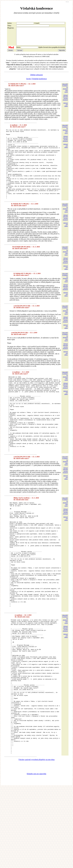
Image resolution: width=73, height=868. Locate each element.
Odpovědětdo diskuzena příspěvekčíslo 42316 (65, 225)
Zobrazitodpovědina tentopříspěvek (65, 101)
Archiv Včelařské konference (37, 82)
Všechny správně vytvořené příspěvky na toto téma (37, 841)
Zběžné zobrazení (36, 78)
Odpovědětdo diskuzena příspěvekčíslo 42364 (65, 673)
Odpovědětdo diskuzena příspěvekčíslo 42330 (65, 393)
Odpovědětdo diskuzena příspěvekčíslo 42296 (65, 92)
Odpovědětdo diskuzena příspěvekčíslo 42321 (65, 268)
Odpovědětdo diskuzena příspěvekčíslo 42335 (65, 493)
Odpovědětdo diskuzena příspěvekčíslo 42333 (65, 327)
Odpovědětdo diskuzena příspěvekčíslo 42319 (65, 354)
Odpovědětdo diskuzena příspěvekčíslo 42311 (65, 133)
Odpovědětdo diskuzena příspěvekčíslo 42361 (65, 534)
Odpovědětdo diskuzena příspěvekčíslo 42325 (65, 295)
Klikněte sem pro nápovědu (36, 855)
